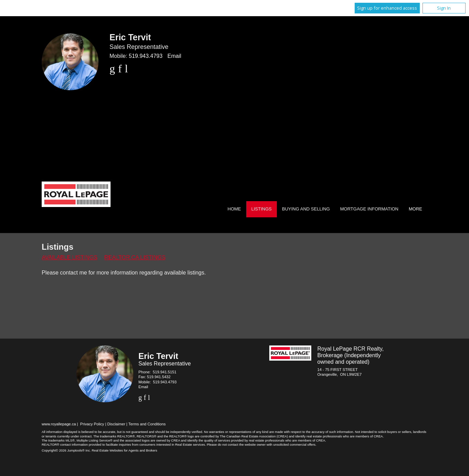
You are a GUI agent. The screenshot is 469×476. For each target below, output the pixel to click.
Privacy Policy (92, 424)
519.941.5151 (165, 372)
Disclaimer (116, 424)
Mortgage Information (369, 209)
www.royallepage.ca (59, 424)
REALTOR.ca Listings (135, 257)
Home (234, 209)
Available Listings (69, 257)
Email (174, 56)
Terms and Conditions (147, 424)
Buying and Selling (306, 209)
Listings (262, 209)
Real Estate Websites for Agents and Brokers (124, 450)
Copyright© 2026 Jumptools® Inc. (66, 450)
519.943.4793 (146, 56)
